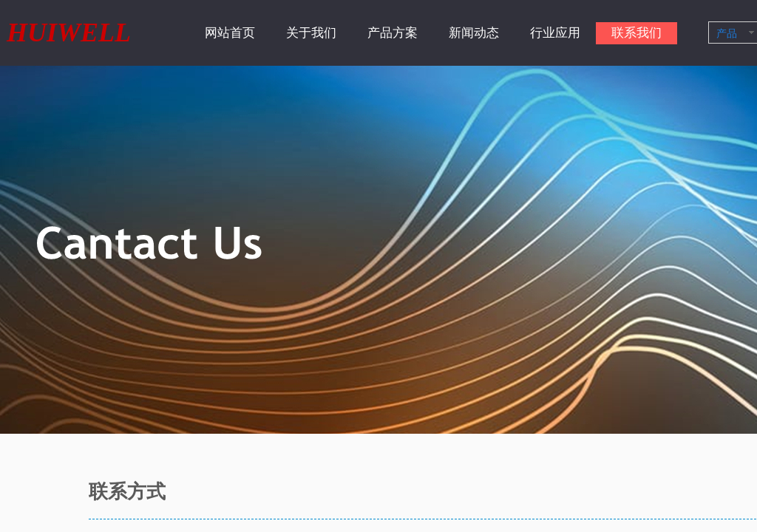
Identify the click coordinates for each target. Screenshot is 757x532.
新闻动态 (474, 33)
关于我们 (311, 33)
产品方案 (393, 33)
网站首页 (230, 33)
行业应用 (555, 33)
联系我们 (637, 33)
